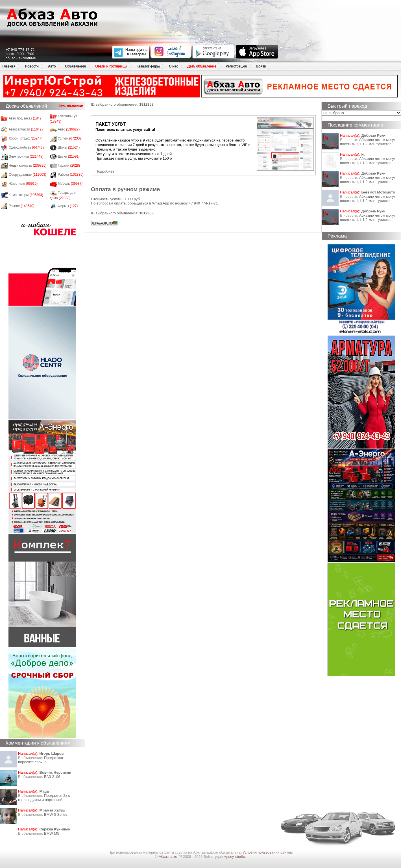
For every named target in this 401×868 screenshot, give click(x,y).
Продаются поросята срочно (41, 760)
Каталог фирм (148, 66)
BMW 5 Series (56, 814)
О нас (173, 66)
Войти (261, 66)
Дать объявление (202, 66)
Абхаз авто (168, 857)
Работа (71, 175)
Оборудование (28, 175)
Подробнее (105, 171)
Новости (32, 66)
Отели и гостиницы (111, 66)
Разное (22, 206)
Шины (69, 147)
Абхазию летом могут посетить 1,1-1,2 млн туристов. (368, 142)
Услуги (69, 138)
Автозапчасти (26, 129)
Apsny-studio (234, 857)
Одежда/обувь (26, 147)
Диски (69, 156)
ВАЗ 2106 (52, 777)
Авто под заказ (25, 118)
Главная (9, 66)
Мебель (70, 184)
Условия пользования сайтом (268, 852)
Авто (52, 66)
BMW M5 (52, 833)
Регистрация (236, 66)
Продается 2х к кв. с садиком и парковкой (44, 798)
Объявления (75, 66)
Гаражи (69, 166)
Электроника (26, 156)
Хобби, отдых (26, 138)
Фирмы (68, 206)
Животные (23, 184)
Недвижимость (28, 166)
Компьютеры (26, 195)
